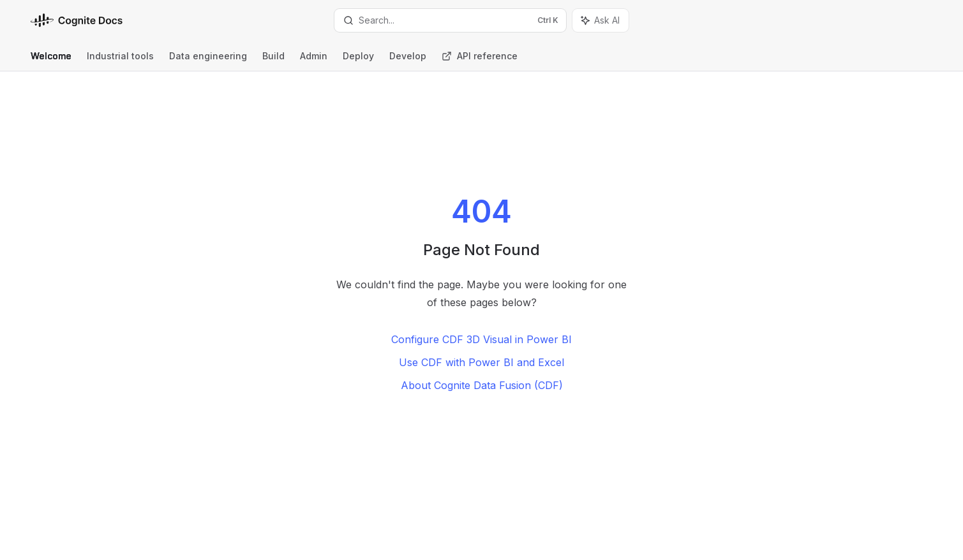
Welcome (51, 61)
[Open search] (450, 20)
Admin (314, 61)
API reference (480, 61)
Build (273, 61)
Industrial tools (120, 61)
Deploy (358, 61)
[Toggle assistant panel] (601, 20)
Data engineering (208, 61)
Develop (408, 61)
